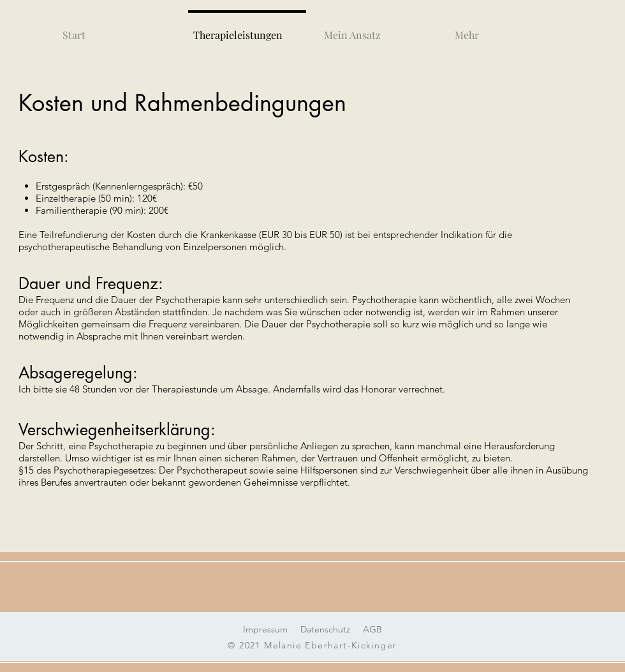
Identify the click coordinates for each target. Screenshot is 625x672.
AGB (372, 629)
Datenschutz (325, 629)
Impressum (265, 629)
